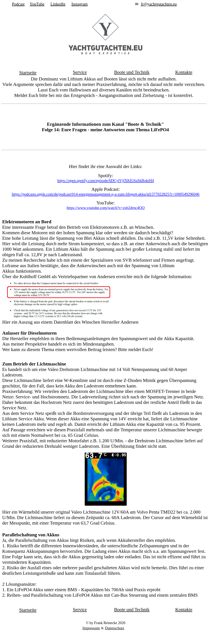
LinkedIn (58, 4)
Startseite (28, 73)
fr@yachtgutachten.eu (159, 4)
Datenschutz (115, 628)
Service (80, 72)
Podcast (18, 4)
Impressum (91, 628)
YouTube (37, 4)
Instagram (79, 4)
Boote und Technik (132, 72)
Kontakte (184, 72)
